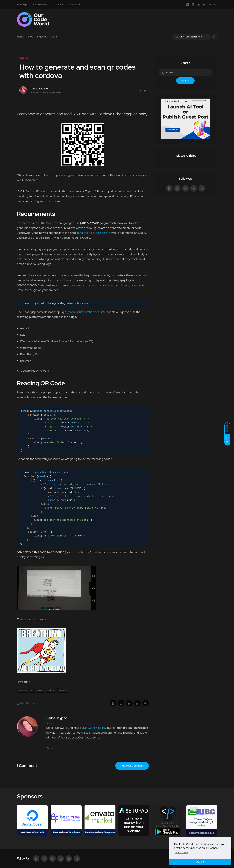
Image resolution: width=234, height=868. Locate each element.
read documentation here (84, 312)
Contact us (75, 5)
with (22, 5)
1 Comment (27, 766)
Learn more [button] (181, 852)
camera (62, 690)
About (60, 5)
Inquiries (42, 37)
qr (32, 690)
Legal (54, 37)
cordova (22, 690)
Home (21, 37)
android (51, 690)
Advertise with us (42, 5)
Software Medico (94, 728)
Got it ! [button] (200, 862)
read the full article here (92, 233)
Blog (31, 37)
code (40, 690)
